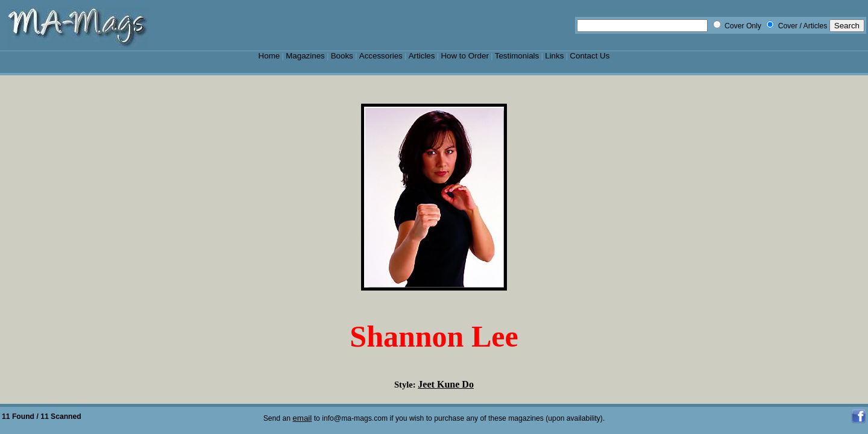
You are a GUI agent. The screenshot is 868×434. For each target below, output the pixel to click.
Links (554, 56)
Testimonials (517, 56)
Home (269, 56)
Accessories (381, 56)
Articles (422, 56)
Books (342, 56)
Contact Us (590, 56)
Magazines (305, 56)
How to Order (464, 56)
